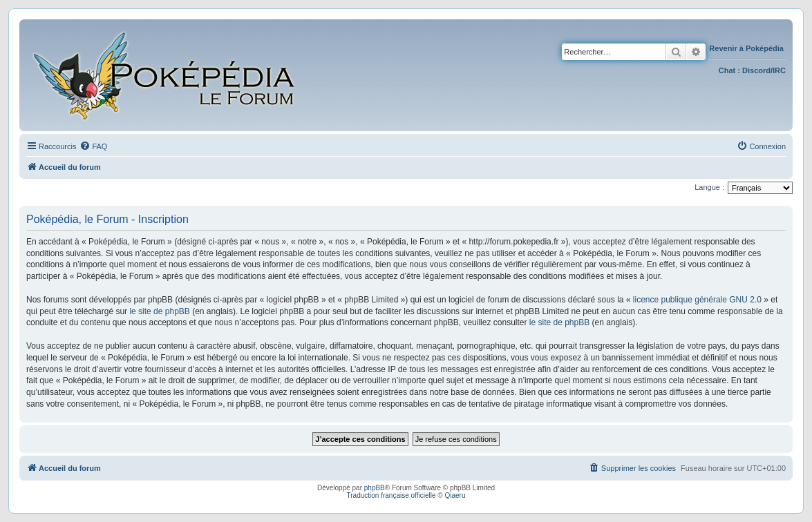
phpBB (375, 488)
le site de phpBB (159, 311)
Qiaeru (455, 495)
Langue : (709, 187)
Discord (756, 70)
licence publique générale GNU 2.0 (697, 300)
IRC (779, 70)
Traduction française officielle (391, 495)
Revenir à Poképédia (747, 48)
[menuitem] (93, 146)
